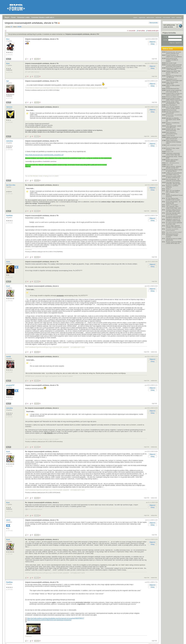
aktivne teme (150, 17)
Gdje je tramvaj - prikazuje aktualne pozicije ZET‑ (174, 167)
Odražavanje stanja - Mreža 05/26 (174, 157)
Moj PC (9, 59)
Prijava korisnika (169, 33)
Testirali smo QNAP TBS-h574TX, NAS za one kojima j (173, 73)
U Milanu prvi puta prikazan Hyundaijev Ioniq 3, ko (174, 174)
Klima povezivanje (171, 110)
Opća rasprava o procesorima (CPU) (172, 133)
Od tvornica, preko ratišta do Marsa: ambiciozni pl (173, 177)
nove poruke (166, 17)
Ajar (8, 81)
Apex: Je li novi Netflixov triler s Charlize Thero (173, 191)
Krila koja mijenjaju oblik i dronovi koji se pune (173, 214)
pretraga (179, 17)
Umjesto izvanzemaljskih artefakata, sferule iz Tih (82, 34)
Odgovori (152, 42)
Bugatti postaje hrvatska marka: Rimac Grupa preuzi (174, 99)
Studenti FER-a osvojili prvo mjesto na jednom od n (174, 94)
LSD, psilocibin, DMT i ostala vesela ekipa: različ (173, 207)
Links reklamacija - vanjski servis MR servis (174, 127)
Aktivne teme (168, 49)
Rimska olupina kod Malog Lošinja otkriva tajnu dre (174, 243)
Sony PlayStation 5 (171, 105)
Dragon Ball (169, 165)
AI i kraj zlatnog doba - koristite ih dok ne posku (173, 199)
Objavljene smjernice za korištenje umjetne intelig (173, 220)
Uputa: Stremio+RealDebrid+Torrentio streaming (174, 195)
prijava (135, 17)
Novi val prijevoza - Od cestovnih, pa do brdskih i (173, 180)
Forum (13, 17)
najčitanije (158, 17)
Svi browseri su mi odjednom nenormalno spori (174, 80)
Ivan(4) (9, 357)
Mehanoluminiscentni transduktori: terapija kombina (172, 235)
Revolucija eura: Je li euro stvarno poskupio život (173, 53)
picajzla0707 (10, 385)
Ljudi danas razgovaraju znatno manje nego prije (173, 154)
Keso (8, 63)
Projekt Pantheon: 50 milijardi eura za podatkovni (174, 56)
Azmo (8, 262)
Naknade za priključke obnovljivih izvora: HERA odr (173, 120)
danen (8, 520)
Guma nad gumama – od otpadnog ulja (173, 202)
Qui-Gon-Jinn (11, 185)
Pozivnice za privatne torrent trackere (172, 230)
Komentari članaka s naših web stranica (45, 17)
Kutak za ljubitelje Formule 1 (174, 146)
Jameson (9, 107)
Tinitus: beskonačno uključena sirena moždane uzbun (174, 142)
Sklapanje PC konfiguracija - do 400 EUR (174, 77)
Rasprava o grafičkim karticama (172, 186)
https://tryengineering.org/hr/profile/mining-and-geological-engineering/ (49, 620)
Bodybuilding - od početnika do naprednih (174, 116)
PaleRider (10, 216)
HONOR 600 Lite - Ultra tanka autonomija (173, 130)
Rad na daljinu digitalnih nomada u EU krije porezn (173, 227)
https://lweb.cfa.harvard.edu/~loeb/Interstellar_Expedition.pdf (44, 155)
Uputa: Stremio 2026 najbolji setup (172, 83)
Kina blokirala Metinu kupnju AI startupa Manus (174, 170)
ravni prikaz (142, 31)
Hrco (8, 39)
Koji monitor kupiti (171, 63)
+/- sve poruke (131, 31)
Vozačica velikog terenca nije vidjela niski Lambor (173, 211)
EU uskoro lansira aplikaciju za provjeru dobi (174, 223)
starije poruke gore (153, 31)
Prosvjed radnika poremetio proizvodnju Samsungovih (174, 66)
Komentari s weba (24, 17)
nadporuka (154, 136)
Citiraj (152, 44)
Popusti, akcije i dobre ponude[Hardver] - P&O (173, 102)
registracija (142, 17)
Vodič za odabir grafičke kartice (173, 86)
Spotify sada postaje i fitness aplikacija (172, 160)
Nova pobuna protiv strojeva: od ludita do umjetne (172, 60)
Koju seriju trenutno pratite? (174, 232)
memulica (10, 141)
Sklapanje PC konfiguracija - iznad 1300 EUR (174, 69)
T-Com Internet (170, 136)
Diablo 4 (168, 189)
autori (173, 17)
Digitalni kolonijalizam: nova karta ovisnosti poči (174, 138)
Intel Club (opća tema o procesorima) (173, 112)
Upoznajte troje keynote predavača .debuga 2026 (173, 183)
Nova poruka (154, 23)
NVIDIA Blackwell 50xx (173, 89)
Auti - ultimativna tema (172, 163)
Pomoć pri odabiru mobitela (174, 97)
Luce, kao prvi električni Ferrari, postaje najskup (173, 107)
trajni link (154, 59)
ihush (8, 286)
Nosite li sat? (170, 152)
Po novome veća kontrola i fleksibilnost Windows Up (174, 217)
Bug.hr (7, 17)
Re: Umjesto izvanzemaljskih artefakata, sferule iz (42, 107)
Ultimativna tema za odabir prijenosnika (174, 239)
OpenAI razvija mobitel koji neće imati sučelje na (174, 91)
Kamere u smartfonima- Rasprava (173, 123)
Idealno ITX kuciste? (172, 205)
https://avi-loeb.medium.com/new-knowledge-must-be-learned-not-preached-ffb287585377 (56, 618)
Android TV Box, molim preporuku (173, 149)
